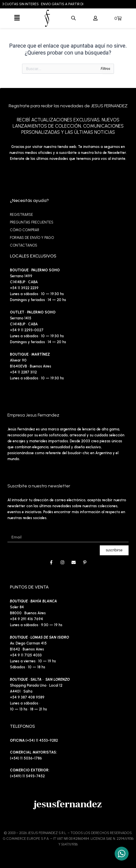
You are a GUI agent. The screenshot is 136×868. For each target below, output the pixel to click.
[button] (17, 18)
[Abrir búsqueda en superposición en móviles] (73, 18)
